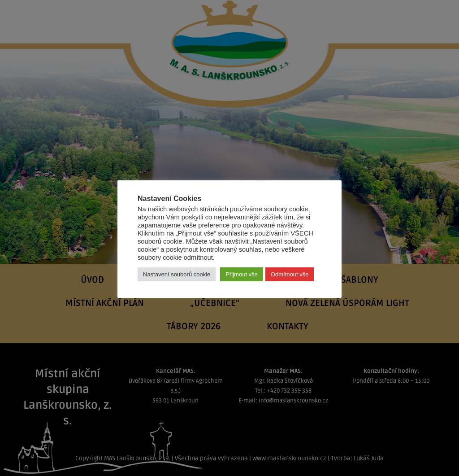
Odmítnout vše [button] (290, 274)
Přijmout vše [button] (242, 274)
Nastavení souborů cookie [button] (177, 274)
